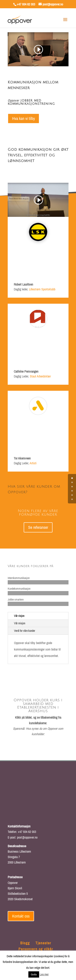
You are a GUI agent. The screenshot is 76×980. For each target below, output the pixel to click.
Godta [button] (34, 974)
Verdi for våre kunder (25, 631)
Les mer (44, 974)
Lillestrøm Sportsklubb (42, 289)
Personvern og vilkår (36, 949)
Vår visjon (19, 616)
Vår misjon (20, 623)
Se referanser (38, 527)
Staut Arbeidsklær (40, 376)
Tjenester (43, 943)
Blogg (25, 943)
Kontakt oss (21, 916)
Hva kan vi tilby (24, 118)
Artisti (33, 463)
